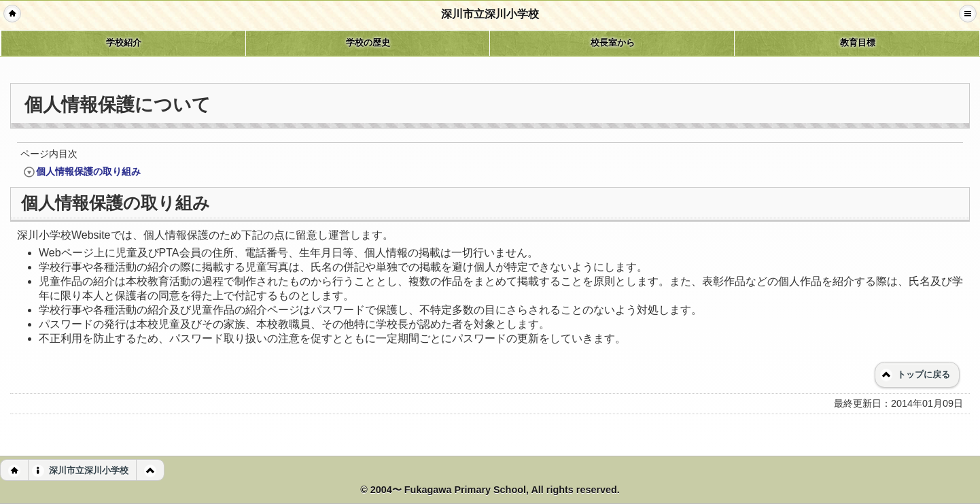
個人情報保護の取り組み (82, 172)
